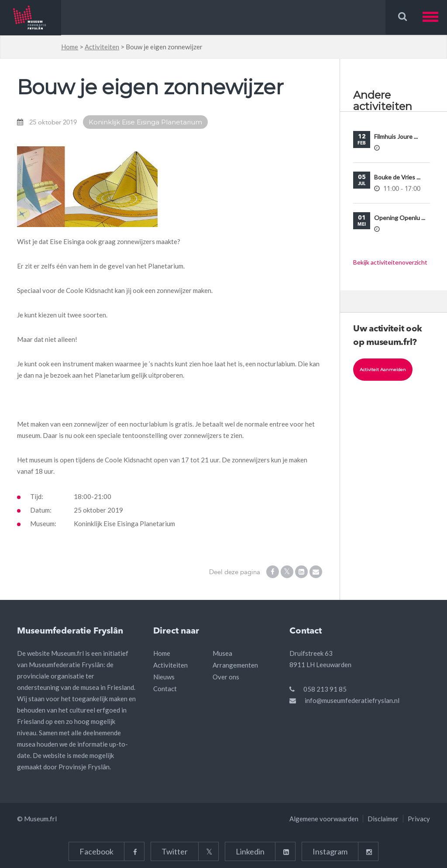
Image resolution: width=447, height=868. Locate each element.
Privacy (419, 819)
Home (70, 47)
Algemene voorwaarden (324, 819)
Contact (165, 689)
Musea (222, 653)
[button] (435, 17)
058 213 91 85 (325, 689)
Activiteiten (102, 47)
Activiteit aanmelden (383, 370)
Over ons (226, 677)
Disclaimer (383, 819)
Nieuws (164, 677)
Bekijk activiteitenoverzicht (390, 262)
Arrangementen (235, 665)
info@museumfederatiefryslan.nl (352, 700)
